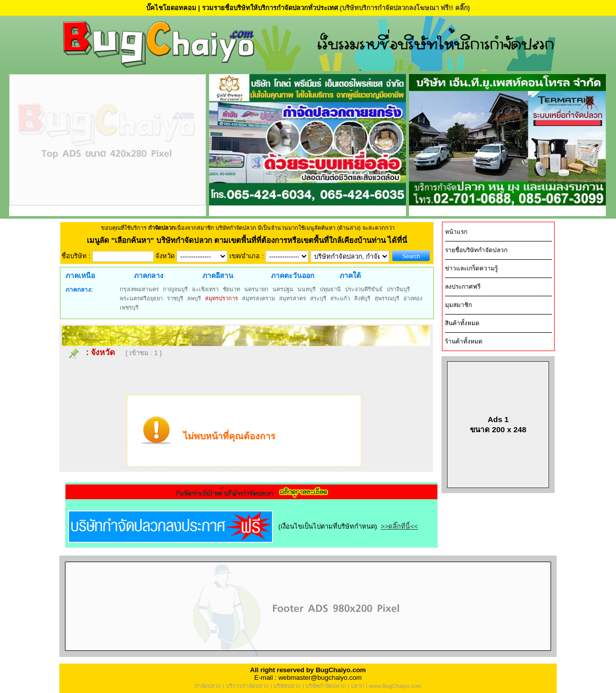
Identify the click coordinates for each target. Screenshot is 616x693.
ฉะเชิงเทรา (205, 289)
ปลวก (357, 686)
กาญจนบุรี (175, 289)
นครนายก (256, 289)
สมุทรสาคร (293, 298)
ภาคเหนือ (80, 275)
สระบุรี (318, 298)
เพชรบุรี (129, 307)
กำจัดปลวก (208, 686)
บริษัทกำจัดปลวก (326, 686)
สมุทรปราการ (221, 298)
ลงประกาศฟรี (463, 287)
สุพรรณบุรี (387, 298)
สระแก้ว (340, 298)
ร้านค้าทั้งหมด (464, 341)
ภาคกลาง (149, 275)
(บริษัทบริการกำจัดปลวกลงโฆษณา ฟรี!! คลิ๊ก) (405, 8)
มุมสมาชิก (458, 305)
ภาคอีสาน (218, 275)
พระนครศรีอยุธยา (141, 298)
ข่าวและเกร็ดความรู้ (471, 268)
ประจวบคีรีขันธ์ (364, 289)
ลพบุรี (194, 298)
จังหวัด (103, 352)
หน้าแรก (456, 232)
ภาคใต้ (350, 275)
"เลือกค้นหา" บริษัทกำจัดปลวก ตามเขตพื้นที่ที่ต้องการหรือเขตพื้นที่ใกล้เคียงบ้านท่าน (249, 240)
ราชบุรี (175, 298)
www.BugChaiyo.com (395, 686)
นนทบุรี (306, 289)
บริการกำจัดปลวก (247, 686)
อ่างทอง (413, 298)
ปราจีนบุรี (398, 289)
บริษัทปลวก (287, 686)
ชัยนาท (231, 289)
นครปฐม (283, 289)
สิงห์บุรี (362, 298)
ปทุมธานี (330, 289)
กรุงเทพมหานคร (139, 289)
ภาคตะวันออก (293, 275)
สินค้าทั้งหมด (462, 323)
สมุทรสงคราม (259, 298)
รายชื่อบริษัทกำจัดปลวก (476, 250)
